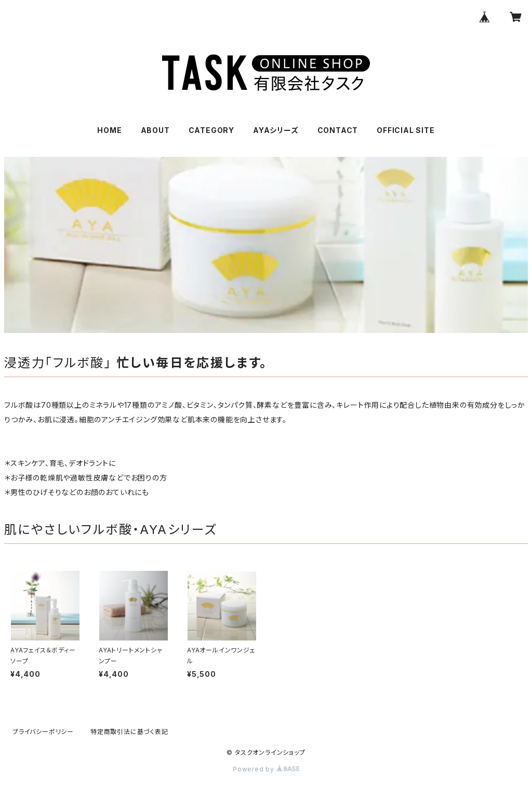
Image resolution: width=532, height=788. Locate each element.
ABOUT (155, 130)
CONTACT (338, 130)
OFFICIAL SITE (405, 130)
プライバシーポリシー (43, 732)
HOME (109, 130)
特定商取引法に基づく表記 (129, 732)
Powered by (266, 769)
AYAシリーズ (276, 130)
